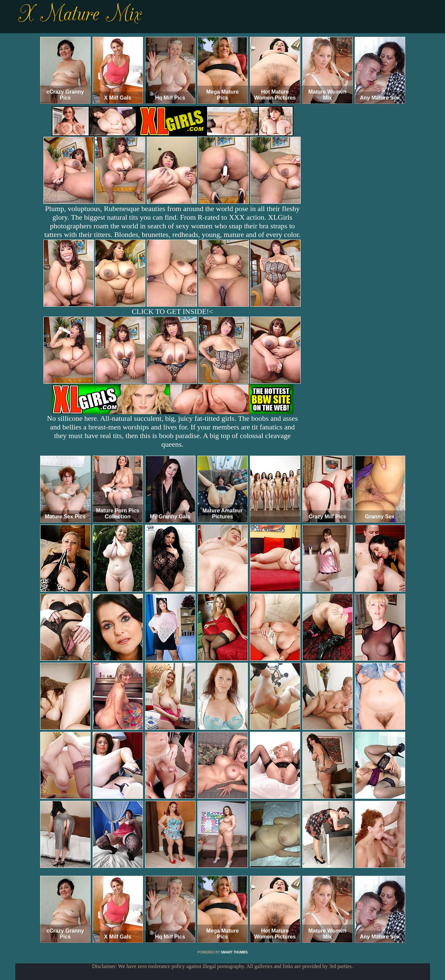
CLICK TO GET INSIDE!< (172, 311)
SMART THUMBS (234, 952)
